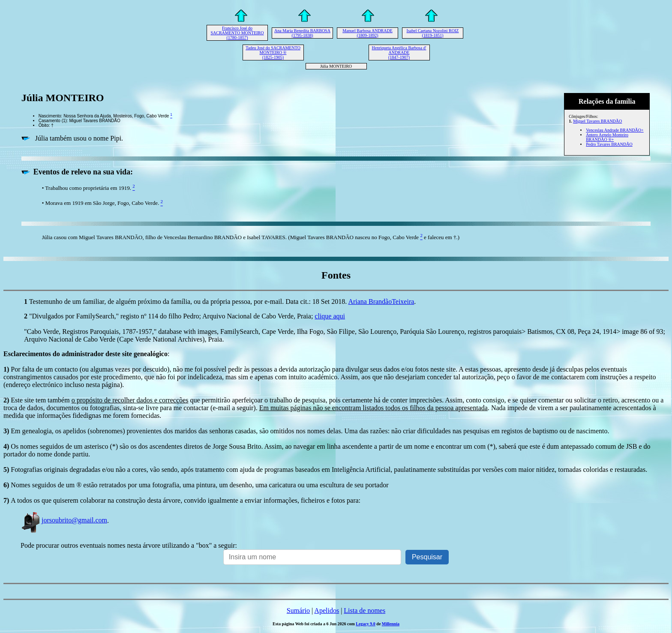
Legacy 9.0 (366, 624)
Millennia (391, 624)
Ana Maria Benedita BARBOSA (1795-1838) (302, 33)
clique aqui (330, 316)
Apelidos (327, 610)
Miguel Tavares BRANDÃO (597, 121)
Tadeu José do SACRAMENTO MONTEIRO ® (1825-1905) (273, 52)
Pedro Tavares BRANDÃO (609, 144)
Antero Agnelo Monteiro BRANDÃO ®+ (607, 137)
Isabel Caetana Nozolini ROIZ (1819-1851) (433, 33)
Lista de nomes (364, 610)
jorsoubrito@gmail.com (64, 520)
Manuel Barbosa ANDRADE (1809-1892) (367, 33)
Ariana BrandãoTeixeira (381, 301)
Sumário (298, 610)
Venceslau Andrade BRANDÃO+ (615, 130)
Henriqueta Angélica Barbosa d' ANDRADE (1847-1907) (399, 52)
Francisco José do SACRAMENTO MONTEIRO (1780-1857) (237, 33)
